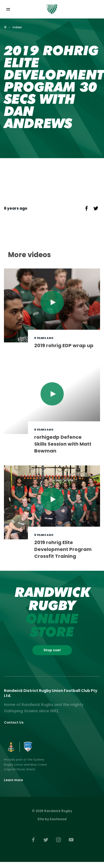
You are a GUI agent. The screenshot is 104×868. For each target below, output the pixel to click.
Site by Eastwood (52, 819)
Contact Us (14, 722)
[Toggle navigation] (8, 9)
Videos (17, 27)
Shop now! (52, 650)
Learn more (13, 780)
